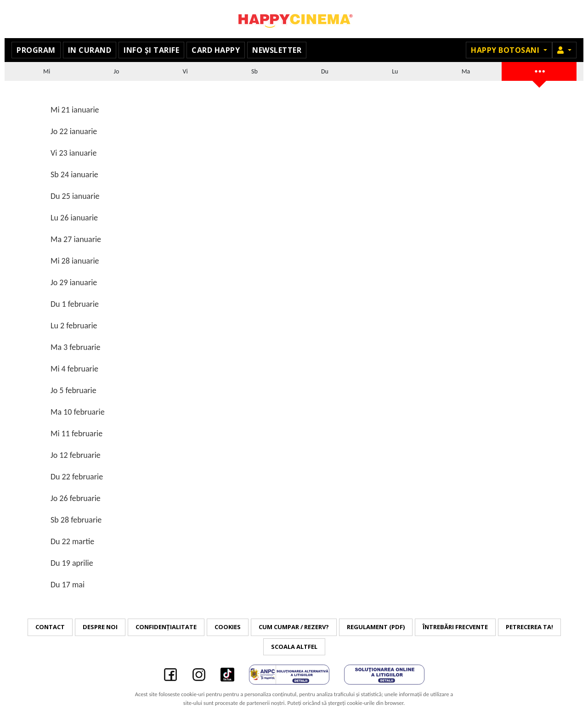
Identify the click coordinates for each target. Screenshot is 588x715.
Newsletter (277, 50)
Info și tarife (151, 50)
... (539, 70)
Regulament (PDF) (376, 627)
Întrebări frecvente (455, 627)
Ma (466, 71)
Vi (185, 71)
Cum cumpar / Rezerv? (294, 627)
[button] (564, 50)
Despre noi (100, 627)
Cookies (228, 627)
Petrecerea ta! (529, 627)
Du (325, 71)
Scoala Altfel (294, 647)
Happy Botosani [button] (506, 50)
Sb (254, 71)
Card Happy (216, 50)
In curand (90, 50)
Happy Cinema (294, 19)
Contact (50, 627)
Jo (117, 71)
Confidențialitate (166, 627)
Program (36, 50)
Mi (47, 71)
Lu (395, 71)
